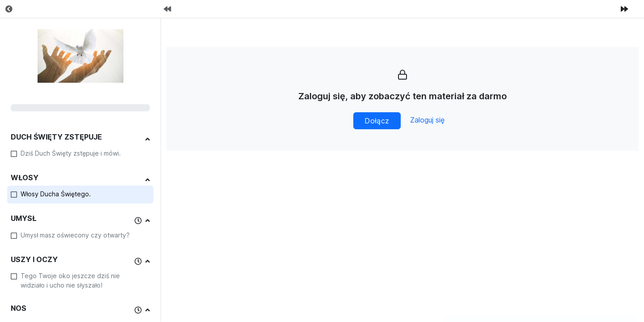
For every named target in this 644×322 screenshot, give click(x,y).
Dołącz (377, 121)
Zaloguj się (427, 120)
